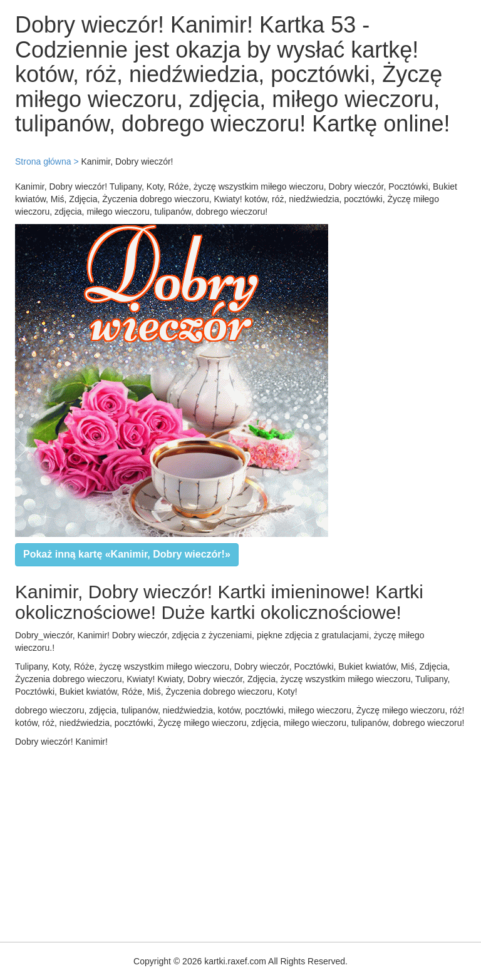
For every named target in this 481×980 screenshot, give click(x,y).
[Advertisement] (240, 842)
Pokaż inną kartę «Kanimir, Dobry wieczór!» (127, 554)
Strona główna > (47, 161)
